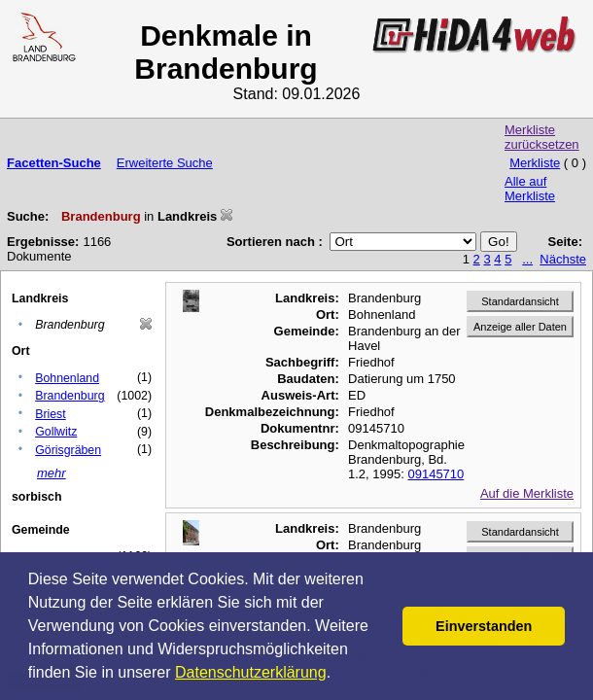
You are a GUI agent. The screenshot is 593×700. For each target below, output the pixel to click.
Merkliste (535, 163)
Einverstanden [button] (484, 626)
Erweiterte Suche (165, 163)
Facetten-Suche (54, 163)
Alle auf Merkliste (530, 189)
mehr (52, 473)
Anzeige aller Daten (520, 327)
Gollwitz (56, 432)
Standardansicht (520, 301)
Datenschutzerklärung (251, 672)
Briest (51, 414)
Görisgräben (68, 450)
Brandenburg (70, 396)
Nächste (563, 259)
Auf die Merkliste (527, 493)
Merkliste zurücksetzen (542, 137)
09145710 (436, 474)
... (527, 259)
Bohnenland (67, 378)
